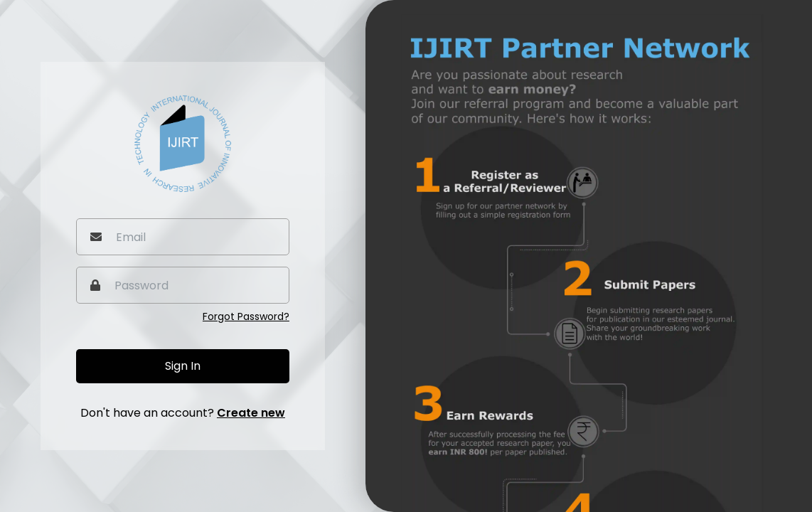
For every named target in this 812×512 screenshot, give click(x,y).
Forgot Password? (246, 316)
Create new (251, 413)
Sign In (183, 366)
